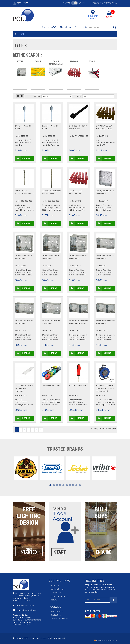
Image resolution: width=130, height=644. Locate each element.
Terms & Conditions (59, 619)
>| (41, 430)
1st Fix (23, 34)
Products (49, 27)
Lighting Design (57, 589)
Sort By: (37, 96)
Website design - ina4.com (106, 640)
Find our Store (93, 15)
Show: (79, 96)
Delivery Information (59, 596)
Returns (54, 600)
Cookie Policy (57, 615)
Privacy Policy (57, 611)
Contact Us (81, 27)
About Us (65, 27)
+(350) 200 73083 (26, 605)
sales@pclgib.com (29, 610)
